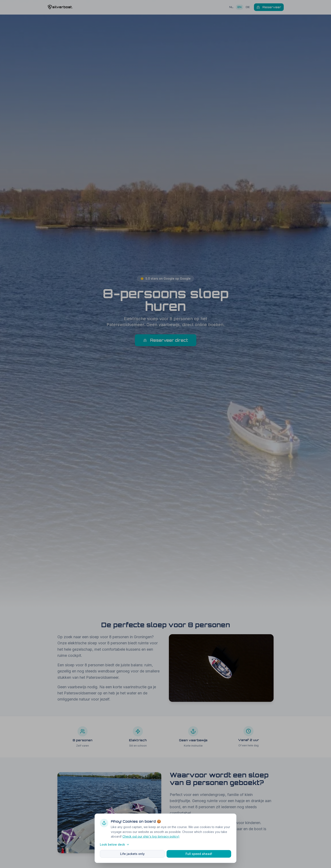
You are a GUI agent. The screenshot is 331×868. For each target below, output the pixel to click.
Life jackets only (132, 854)
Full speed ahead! (199, 854)
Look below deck (115, 844)
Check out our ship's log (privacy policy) (151, 836)
